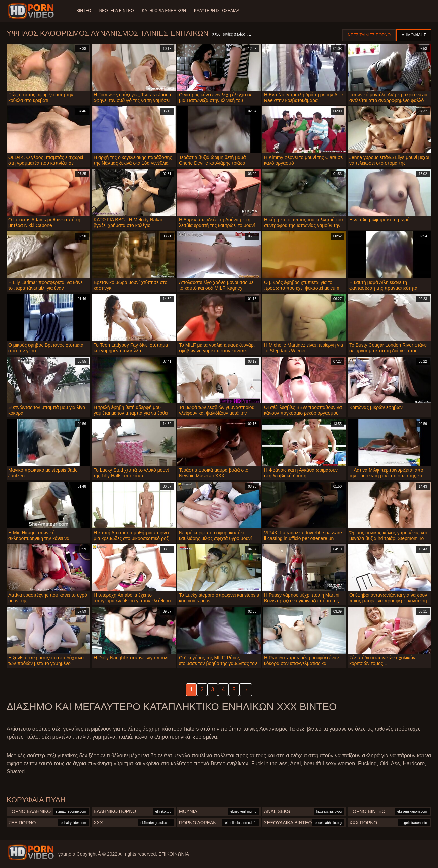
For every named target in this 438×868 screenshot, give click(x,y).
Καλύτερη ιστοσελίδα (217, 11)
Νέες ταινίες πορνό (369, 35)
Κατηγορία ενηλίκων (164, 11)
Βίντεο (84, 11)
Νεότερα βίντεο (117, 11)
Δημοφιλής (414, 35)
